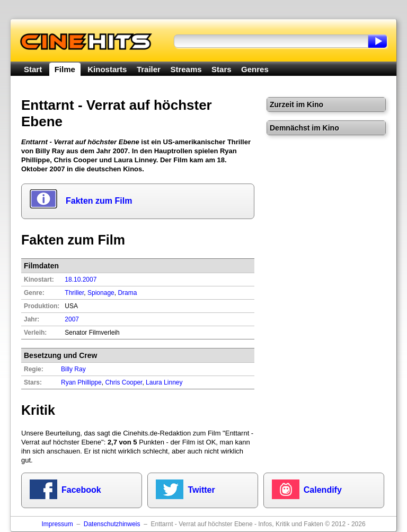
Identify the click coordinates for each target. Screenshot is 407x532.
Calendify (323, 490)
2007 (72, 319)
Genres (255, 69)
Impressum (57, 524)
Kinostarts (107, 69)
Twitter (201, 490)
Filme (65, 69)
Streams (186, 69)
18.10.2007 (81, 280)
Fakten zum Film (99, 201)
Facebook (81, 490)
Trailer (149, 69)
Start (33, 69)
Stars (222, 69)
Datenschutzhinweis (112, 524)
